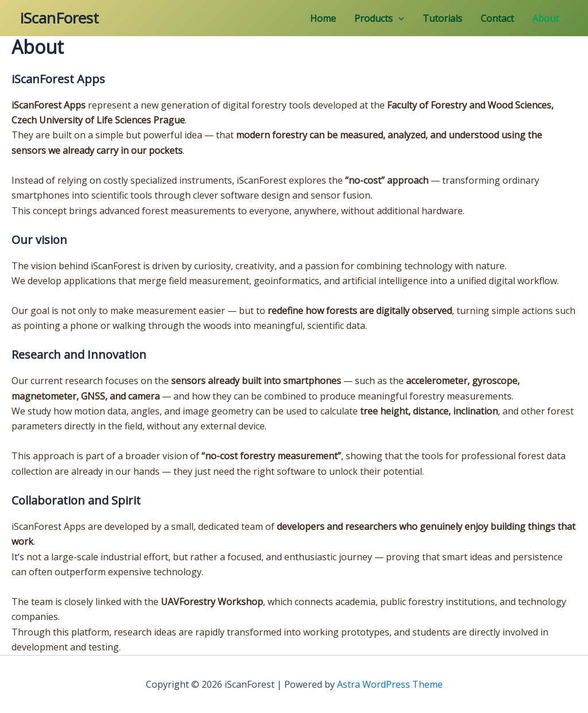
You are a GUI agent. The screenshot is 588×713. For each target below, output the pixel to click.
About (546, 18)
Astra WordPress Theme (390, 684)
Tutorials (442, 18)
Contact (497, 18)
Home (323, 18)
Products (379, 18)
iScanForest (59, 18)
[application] (399, 18)
